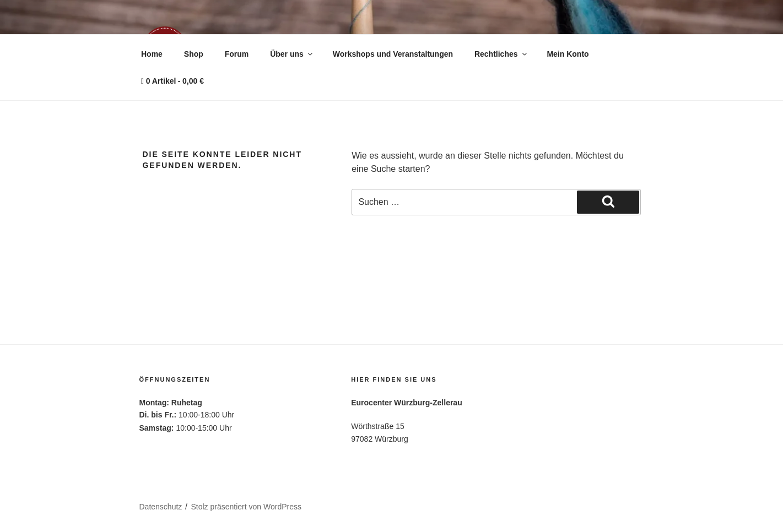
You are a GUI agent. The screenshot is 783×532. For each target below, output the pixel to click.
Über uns (292, 54)
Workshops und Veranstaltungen (393, 54)
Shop (194, 54)
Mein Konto (568, 54)
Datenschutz (161, 507)
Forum (237, 54)
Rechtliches (501, 54)
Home (152, 54)
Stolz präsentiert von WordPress (247, 507)
